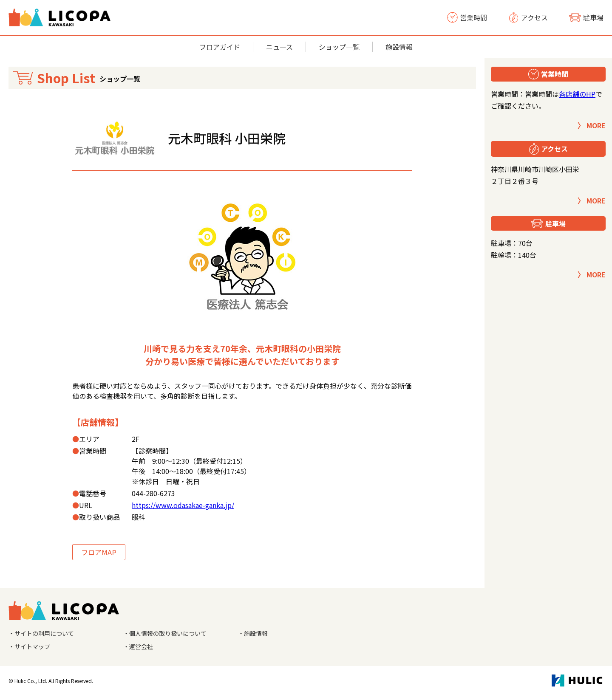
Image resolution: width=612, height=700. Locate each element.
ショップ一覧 (339, 47)
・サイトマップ (32, 650)
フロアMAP (103, 553)
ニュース (279, 47)
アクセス (528, 17)
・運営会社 (140, 650)
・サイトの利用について (46, 636)
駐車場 (586, 17)
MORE (596, 125)
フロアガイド (220, 47)
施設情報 (399, 47)
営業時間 (467, 17)
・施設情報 (255, 636)
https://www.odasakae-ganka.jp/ (183, 505)
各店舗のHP (577, 94)
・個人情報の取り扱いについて (171, 636)
